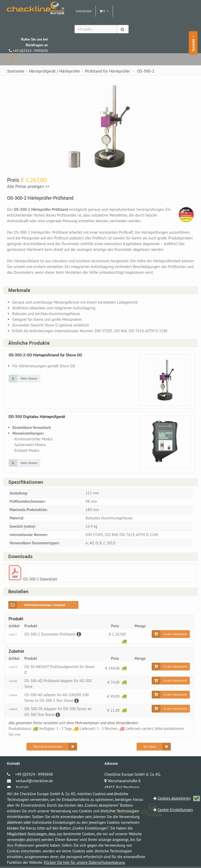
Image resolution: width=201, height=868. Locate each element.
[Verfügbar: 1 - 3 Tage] (124, 643)
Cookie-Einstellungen (175, 810)
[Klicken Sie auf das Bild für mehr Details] (24, 379)
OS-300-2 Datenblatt (41, 580)
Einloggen (84, 11)
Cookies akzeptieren (179, 798)
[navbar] (12, 60)
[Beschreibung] (79, 635)
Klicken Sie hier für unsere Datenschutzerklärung (85, 862)
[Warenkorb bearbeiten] (52, 748)
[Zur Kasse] (154, 748)
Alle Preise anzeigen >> (28, 186)
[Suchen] (123, 29)
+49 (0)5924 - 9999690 (28, 45)
